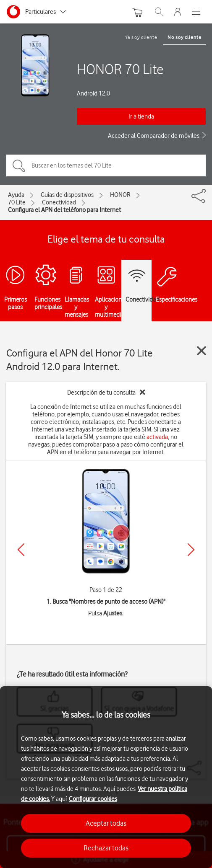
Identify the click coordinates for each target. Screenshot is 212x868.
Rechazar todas (106, 848)
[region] (106, 777)
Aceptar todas (106, 823)
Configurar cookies (93, 799)
